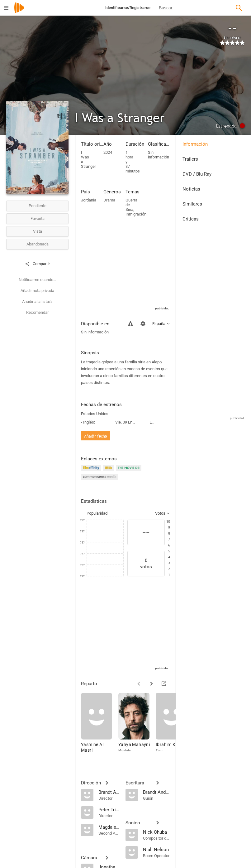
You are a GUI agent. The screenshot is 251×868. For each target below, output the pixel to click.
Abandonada (38, 244)
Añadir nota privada (37, 291)
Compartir (37, 264)
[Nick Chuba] (156, 832)
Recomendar (37, 312)
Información (195, 144)
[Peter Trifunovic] (109, 809)
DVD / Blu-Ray (197, 174)
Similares (192, 204)
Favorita (38, 218)
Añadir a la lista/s (37, 301)
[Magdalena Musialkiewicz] (109, 827)
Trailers (190, 159)
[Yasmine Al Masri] (100, 726)
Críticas (191, 219)
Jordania (89, 200)
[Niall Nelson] (156, 849)
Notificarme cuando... (37, 280)
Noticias (191, 189)
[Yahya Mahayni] (137, 726)
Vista (38, 231)
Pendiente (38, 206)
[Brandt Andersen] (109, 792)
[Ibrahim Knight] (174, 726)
